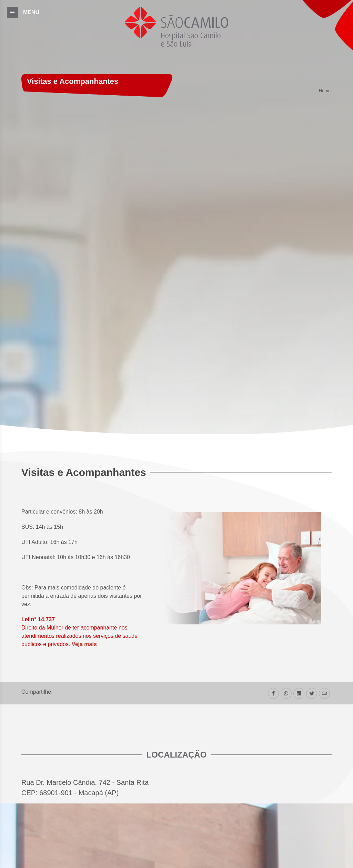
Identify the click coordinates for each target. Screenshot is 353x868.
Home (325, 91)
